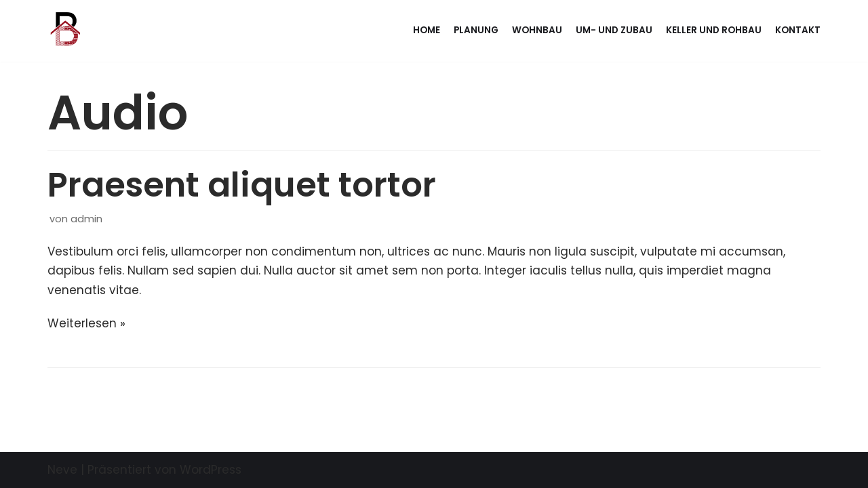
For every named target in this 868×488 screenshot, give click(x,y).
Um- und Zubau (614, 30)
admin (86, 219)
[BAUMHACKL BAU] (64, 31)
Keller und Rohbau (714, 30)
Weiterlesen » (86, 323)
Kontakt (798, 30)
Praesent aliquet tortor (242, 185)
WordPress (211, 470)
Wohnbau (537, 30)
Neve (62, 470)
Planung (476, 30)
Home (427, 30)
